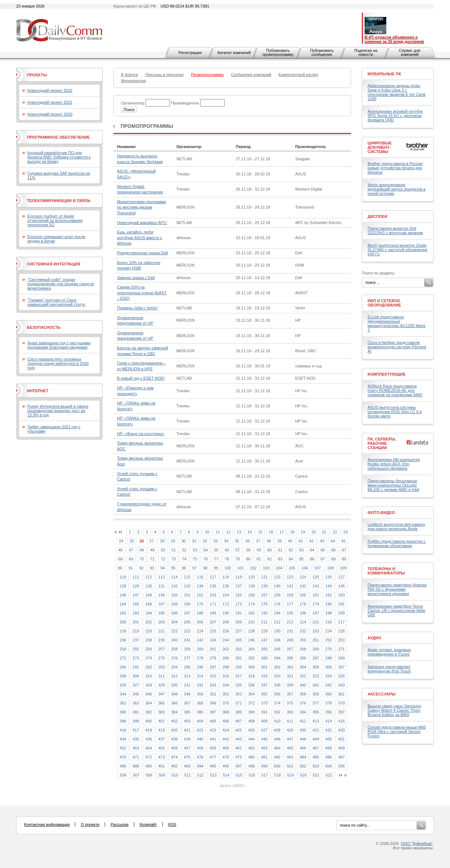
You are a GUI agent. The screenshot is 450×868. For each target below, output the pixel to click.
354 (251, 694)
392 (277, 712)
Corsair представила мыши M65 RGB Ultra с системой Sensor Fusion (397, 731)
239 (161, 640)
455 (161, 748)
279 (213, 658)
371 (239, 703)
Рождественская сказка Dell (143, 253)
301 (264, 667)
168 (174, 604)
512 (201, 775)
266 (277, 649)
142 (303, 586)
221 (161, 631)
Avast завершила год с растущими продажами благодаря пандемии (59, 345)
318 (251, 676)
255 (136, 649)
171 (213, 604)
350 (200, 694)
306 (329, 667)
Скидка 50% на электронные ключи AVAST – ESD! (142, 293)
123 (290, 577)
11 (218, 532)
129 (136, 586)
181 (341, 604)
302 (277, 667)
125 (316, 577)
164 (123, 604)
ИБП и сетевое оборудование (384, 303)
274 (149, 658)
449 (316, 739)
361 (341, 694)
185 (161, 613)
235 (341, 631)
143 (316, 586)
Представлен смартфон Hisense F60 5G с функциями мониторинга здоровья (397, 589)
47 (131, 550)
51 (174, 550)
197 (316, 613)
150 (174, 595)
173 (239, 604)
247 (264, 640)
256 (149, 649)
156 (251, 595)
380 (123, 712)
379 (341, 703)
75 (195, 559)
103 (266, 568)
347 (161, 694)
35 (237, 541)
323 (316, 676)
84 (291, 559)
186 (174, 613)
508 (149, 775)
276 (174, 658)
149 (161, 595)
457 (187, 748)
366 (174, 703)
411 (290, 721)
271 (341, 649)
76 (206, 559)
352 (226, 694)
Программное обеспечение (58, 137)
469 (341, 748)
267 (290, 649)
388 (226, 712)
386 (200, 712)
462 (251, 748)
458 (200, 748)
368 (200, 703)
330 (174, 685)
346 (149, 694)
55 (216, 550)
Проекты (37, 75)
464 (277, 748)
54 (206, 550)
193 (264, 613)
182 (123, 613)
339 (290, 685)
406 (226, 721)
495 (213, 766)
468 (329, 748)
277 (187, 658)
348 (174, 694)
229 (264, 631)
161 (316, 595)
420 (174, 730)
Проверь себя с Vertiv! (137, 308)
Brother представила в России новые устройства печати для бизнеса (395, 168)
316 (226, 676)
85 (301, 559)
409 (264, 721)
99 (216, 568)
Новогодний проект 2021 (50, 102)
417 (136, 730)
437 (161, 739)
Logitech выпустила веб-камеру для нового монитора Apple (396, 527)
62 (291, 550)
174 (251, 604)
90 (120, 568)
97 (194, 568)
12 (228, 532)
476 (200, 757)
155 (239, 595)
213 (290, 622)
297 (213, 667)
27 (152, 541)
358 (303, 694)
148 (149, 595)
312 (174, 676)
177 (290, 604)
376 (303, 703)
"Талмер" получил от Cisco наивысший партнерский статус (56, 302)
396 (329, 712)
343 (341, 685)
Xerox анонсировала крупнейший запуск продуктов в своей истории (397, 189)
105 (292, 568)
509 (162, 775)
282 (251, 658)
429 (290, 730)
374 (277, 703)
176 (277, 604)
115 (187, 577)
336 (251, 685)
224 (200, 631)
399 (136, 721)
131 (161, 586)
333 (213, 685)
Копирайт (148, 824)
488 (123, 766)
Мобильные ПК (384, 74)
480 (251, 757)
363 (136, 703)
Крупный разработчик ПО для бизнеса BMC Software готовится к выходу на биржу (59, 157)
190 (226, 613)
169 (187, 604)
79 (238, 559)
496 (226, 766)
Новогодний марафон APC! (142, 223)
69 (131, 559)
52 (184, 550)
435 (136, 739)
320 (277, 676)
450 (329, 739)
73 (174, 559)
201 (136, 622)
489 (136, 766)
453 (136, 748)
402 (174, 721)
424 (226, 730)
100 (228, 568)
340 (303, 685)
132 (174, 586)
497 (239, 766)
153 (213, 595)
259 (187, 649)
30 (184, 541)
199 (341, 613)
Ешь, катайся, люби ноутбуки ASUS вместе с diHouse (140, 238)
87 (323, 559)
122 (277, 577)
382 (149, 712)
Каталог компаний (234, 53)
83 (280, 559)
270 (329, 649)
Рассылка (120, 824)
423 (213, 730)
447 (290, 739)
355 (264, 694)
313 (187, 676)
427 (264, 730)
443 (239, 739)
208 (226, 622)
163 (341, 595)
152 (200, 595)
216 (329, 622)
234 (329, 631)
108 (330, 568)
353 (239, 694)
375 (290, 703)
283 (264, 658)
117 (213, 577)
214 (303, 622)
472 (149, 757)
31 (194, 541)
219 (136, 631)
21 (324, 532)
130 (149, 586)
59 (259, 550)
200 (123, 622)
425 (239, 730)
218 (123, 631)
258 (174, 649)
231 (290, 631)
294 (174, 667)
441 (213, 739)
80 (248, 559)
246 (251, 640)
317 (239, 676)
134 (200, 586)
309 (136, 676)
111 (136, 577)
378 (329, 703)
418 (149, 730)
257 (161, 649)
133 (187, 586)
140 (277, 586)
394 (303, 712)
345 (136, 694)
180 (329, 604)
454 (149, 748)
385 (187, 712)
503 (316, 766)
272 (123, 658)
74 (184, 559)
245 (239, 640)
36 (247, 541)
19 (303, 532)
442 (226, 739)
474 (174, 757)
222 (174, 631)
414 (329, 721)
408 (251, 721)
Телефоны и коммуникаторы (386, 571)
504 (329, 766)
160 (303, 595)
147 (136, 595)
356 (277, 694)
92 (141, 568)
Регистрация (190, 53)
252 (329, 640)
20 (314, 532)
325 (341, 676)
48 (141, 550)
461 (239, 748)
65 (323, 550)
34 (226, 541)
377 (316, 703)
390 (251, 712)
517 (265, 775)
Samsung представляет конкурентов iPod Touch (389, 669)
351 (213, 694)
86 (312, 559)
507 (136, 775)
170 (200, 604)
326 (123, 685)
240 (174, 640)
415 (341, 721)
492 (174, 766)
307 (341, 667)
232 (303, 631)
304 (303, 667)
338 (277, 685)
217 (341, 622)
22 (335, 532)
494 (200, 766)
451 (341, 739)
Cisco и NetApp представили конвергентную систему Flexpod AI (397, 347)
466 (303, 748)
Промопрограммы (147, 126)
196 (303, 613)
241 (187, 640)
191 (239, 613)
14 (249, 532)
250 (303, 640)
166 (149, 604)
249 (290, 640)
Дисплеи (377, 216)
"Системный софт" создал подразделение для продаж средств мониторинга (60, 284)
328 (149, 685)
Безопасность (44, 327)
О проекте (90, 824)
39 (279, 541)
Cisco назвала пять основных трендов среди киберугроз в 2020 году (58, 363)
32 (205, 541)
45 (343, 541)
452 (123, 748)
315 (213, 676)
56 (227, 550)
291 (136, 667)
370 (226, 703)
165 (136, 604)
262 (226, 649)
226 (226, 631)
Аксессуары (382, 694)
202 (149, 622)
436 (149, 739)
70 (141, 559)
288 (329, 658)
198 (329, 613)
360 (329, 694)
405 (213, 721)
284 (277, 658)
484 (303, 757)
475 (187, 757)
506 (123, 775)
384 (174, 712)
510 (175, 775)
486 (329, 757)
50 (163, 550)
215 (316, 622)
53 (195, 550)
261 (213, 649)
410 (277, 721)
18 (292, 532)
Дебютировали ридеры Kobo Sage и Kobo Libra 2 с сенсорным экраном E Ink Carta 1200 (397, 92)
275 (161, 658)
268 (303, 649)
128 (123, 586)
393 (290, 712)
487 (341, 757)
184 (149, 613)
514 (226, 775)
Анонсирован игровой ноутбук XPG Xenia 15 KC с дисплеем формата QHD (395, 116)
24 (121, 541)
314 (200, 676)
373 (264, 703)
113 (161, 577)
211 (264, 622)
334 (226, 685)
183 (136, 613)
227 (239, 631)
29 (173, 541)
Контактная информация (47, 824)
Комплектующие (387, 374)
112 (149, 577)
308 (123, 676)
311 (161, 676)
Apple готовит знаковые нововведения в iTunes (389, 652)
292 (149, 667)
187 (187, 613)
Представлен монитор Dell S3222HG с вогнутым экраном (395, 231)
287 (316, 658)
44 (333, 541)
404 (200, 721)
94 (163, 568)
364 (149, 703)
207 (213, 622)
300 (251, 667)
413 (316, 721)
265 (264, 649)
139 (264, 586)
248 (277, 640)
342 (329, 685)
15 (260, 532)
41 (301, 541)
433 (341, 730)
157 (264, 595)
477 (213, 757)
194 (277, 613)
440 (200, 739)
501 (290, 766)
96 (184, 568)
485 (316, 757)
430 (303, 730)
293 (161, 667)
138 (251, 586)
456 (174, 748)
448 (303, 739)
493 (187, 766)
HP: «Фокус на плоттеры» (141, 434)
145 (341, 586)
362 (123, 703)
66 (333, 550)
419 (161, 730)
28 (162, 541)
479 (239, 757)
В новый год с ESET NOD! (141, 378)
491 (161, 766)
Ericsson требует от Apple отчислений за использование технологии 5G (55, 220)
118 (226, 577)
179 (316, 604)
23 (346, 532)
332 (200, 685)
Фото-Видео (381, 513)
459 (213, 748)
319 (264, 676)
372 (251, 703)
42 (311, 541)
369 (213, 703)
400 (149, 721)
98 (205, 568)
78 (227, 559)
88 (333, 559)
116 (200, 577)
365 (161, 703)
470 (123, 757)
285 (290, 658)
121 (264, 577)
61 (280, 550)
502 (303, 766)
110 (123, 577)
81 (259, 559)
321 (290, 676)
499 (264, 766)
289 (341, 658)
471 (136, 757)
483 (290, 757)
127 (341, 577)
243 (213, 640)
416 (123, 730)
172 (226, 604)
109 (343, 568)
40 (290, 541)
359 (316, 694)
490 (149, 766)
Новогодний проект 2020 (50, 114)
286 (303, 658)
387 (213, 712)
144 (329, 586)
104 (279, 568)
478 (226, 757)
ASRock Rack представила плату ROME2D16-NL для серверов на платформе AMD (395, 390)
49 (152, 550)
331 (187, 685)
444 (251, 739)
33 (215, 541)
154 (226, 595)
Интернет (38, 391)
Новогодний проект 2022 (50, 90)
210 (251, 622)
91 (131, 568)
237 (136, 640)
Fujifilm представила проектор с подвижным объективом (397, 543)
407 (239, 721)
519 (290, 775)
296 (200, 667)
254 (123, 649)
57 (238, 550)
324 (329, 676)
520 (303, 775)
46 (120, 550)
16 (271, 532)
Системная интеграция (54, 264)
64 (312, 550)
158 (277, 595)
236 (123, 640)
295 (187, 667)
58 (248, 550)
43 (322, 541)
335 (239, 685)
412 (303, 721)
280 (226, 658)
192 (251, 613)
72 (163, 559)
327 (136, 685)
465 (290, 748)
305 (316, 667)
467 (316, 748)
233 (316, 631)
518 (278, 775)
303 (290, 667)
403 (187, 721)
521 (316, 775)
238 (149, 640)
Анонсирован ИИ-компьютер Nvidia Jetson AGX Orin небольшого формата (394, 464)
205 (187, 622)
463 (264, 748)
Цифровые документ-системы (380, 147)
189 (213, 613)
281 (239, 658)
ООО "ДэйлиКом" (417, 844)
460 (226, 748)
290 (123, 667)
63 (301, 550)
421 (187, 730)
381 (136, 712)
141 (290, 586)
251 (316, 640)
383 (161, 712)
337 (264, 685)
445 (264, 739)
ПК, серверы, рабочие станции (382, 443)
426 (251, 730)
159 (290, 595)
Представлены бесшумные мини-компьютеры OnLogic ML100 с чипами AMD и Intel (393, 485)
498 (251, 766)
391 (264, 712)
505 (341, 766)
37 (258, 541)
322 (303, 676)
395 (316, 712)
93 (152, 568)
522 (329, 775)
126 (329, 577)
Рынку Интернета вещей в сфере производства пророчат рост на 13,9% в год (58, 411)
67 (344, 550)
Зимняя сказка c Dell (136, 278)
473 (161, 757)
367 (187, 703)
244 (226, 640)
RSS (172, 824)
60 (269, 550)
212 (277, 622)
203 (161, 622)
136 (226, 586)
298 (226, 667)
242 (200, 640)
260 (200, 649)
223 (187, 631)
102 (253, 568)
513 (213, 775)
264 (251, 649)
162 (329, 595)
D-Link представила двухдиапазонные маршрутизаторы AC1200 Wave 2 (397, 323)
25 (132, 541)
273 (136, 658)
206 (200, 622)
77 (216, 559)
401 (161, 721)
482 (277, 757)
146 (123, 595)
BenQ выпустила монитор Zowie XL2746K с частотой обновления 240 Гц (397, 250)
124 (303, 577)
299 (239, 667)
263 (239, 649)
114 (174, 577)
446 (277, 739)
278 (200, 658)
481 (264, 757)
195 (290, 613)
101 (240, 568)
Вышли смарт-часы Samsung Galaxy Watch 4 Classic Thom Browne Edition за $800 (394, 710)
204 (174, 622)
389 (239, 712)
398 (123, 721)
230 (277, 631)
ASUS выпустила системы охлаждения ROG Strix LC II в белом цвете (395, 412)
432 (329, 730)
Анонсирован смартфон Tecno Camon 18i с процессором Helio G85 (396, 610)
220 (149, 631)
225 (213, 631)
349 (187, 694)
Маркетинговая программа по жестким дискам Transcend (141, 207)
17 (282, 532)
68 (120, 559)
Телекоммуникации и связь (59, 201)
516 (252, 775)
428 (277, 730)
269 (316, 649)
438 (174, 739)
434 (123, 739)
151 (187, 595)
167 (161, 604)
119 (239, 577)
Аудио (374, 638)
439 (187, 739)
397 (341, 712)
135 (213, 586)
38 (269, 541)
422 (200, 730)
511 (188, 775)
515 (239, 775)
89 (344, 559)
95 (173, 568)
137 (239, 586)
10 (207, 532)
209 (239, 622)
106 (305, 568)
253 (341, 640)
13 (239, 532)
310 (149, 676)
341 (316, 685)
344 (123, 694)
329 (161, 685)
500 (277, 766)
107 (318, 568)
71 (152, 559)
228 (251, 631)
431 (316, 730)
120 (251, 577)
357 (290, 694)
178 (303, 604)
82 (269, 559)
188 (200, 613)
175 (264, 604)
